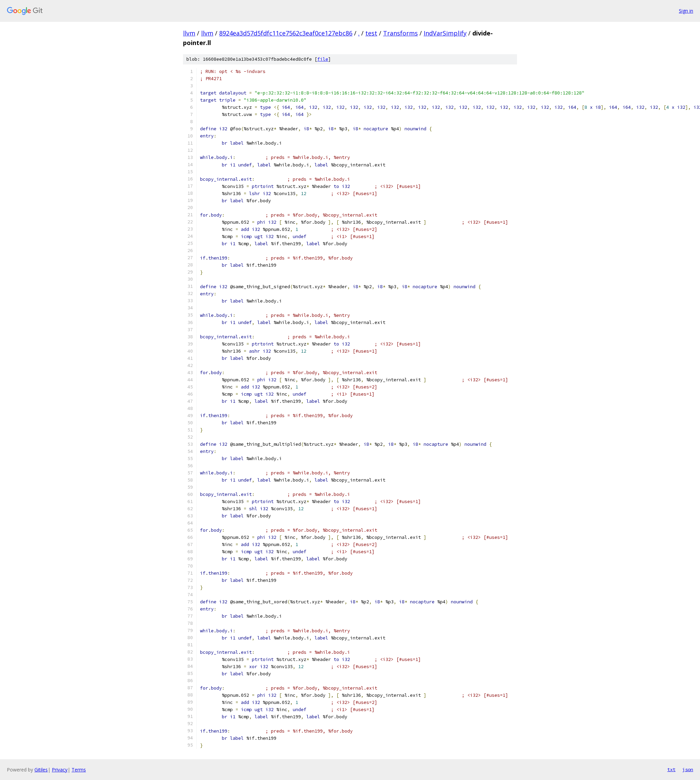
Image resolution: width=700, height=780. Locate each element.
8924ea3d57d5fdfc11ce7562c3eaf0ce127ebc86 (286, 33)
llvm (189, 33)
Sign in (686, 11)
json (688, 769)
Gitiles (41, 770)
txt (671, 769)
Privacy (60, 770)
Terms (79, 770)
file (323, 59)
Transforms (400, 33)
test (371, 33)
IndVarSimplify (445, 33)
